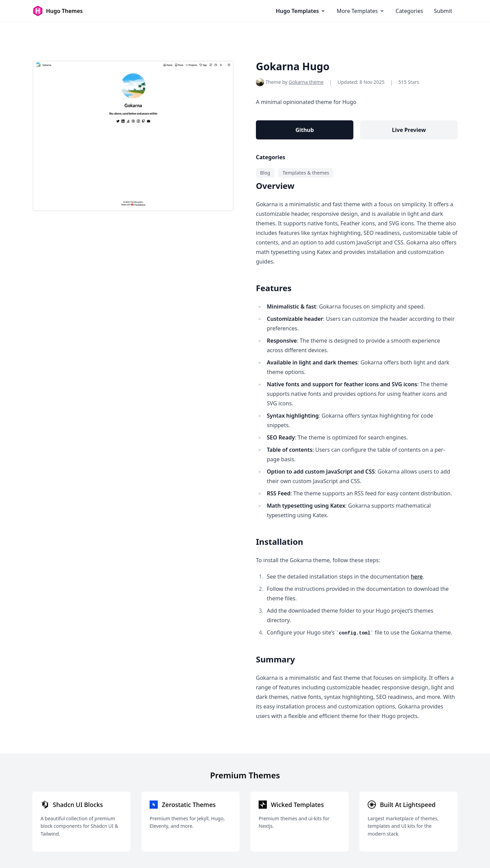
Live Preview (409, 130)
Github (305, 130)
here (417, 577)
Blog (265, 173)
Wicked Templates (297, 805)
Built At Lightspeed (408, 805)
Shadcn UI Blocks (78, 805)
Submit (443, 11)
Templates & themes (306, 173)
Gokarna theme (306, 82)
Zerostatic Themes (189, 805)
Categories (409, 11)
